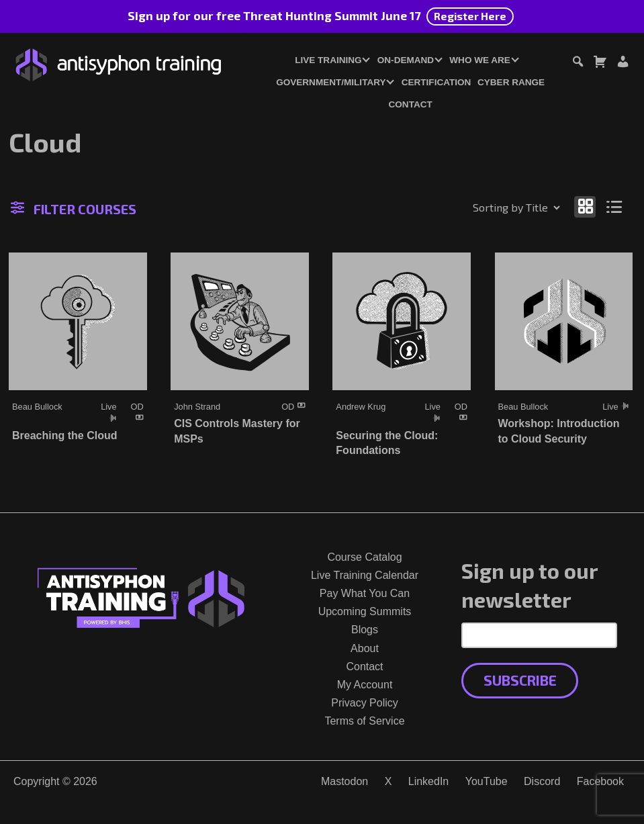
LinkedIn (429, 781)
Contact (411, 104)
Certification (436, 82)
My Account (365, 685)
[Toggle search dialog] (578, 63)
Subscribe (520, 680)
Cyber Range (511, 82)
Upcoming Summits (365, 611)
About (365, 648)
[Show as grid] (585, 207)
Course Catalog (364, 557)
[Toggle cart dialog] (600, 63)
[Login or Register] (623, 63)
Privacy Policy (365, 703)
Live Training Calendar (365, 575)
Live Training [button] (328, 60)
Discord (542, 781)
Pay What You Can (365, 593)
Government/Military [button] (331, 82)
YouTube (487, 781)
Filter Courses (74, 209)
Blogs (365, 630)
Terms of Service (364, 721)
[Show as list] (615, 207)
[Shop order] (488, 208)
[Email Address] (539, 635)
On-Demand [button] (406, 60)
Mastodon (344, 781)
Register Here (470, 16)
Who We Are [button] (480, 60)
